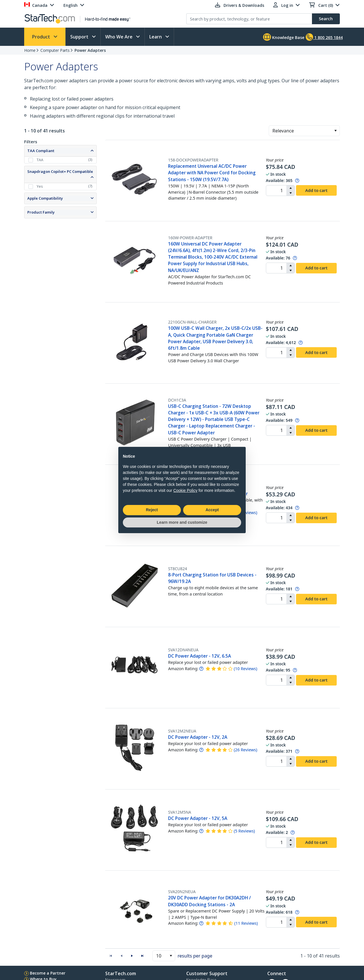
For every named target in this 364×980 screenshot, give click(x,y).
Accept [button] (212, 510)
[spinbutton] (276, 191)
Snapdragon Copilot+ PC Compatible (60, 171)
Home (30, 50)
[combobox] (304, 131)
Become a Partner (48, 973)
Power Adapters (90, 50)
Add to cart (316, 190)
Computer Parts (55, 50)
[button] (335, 131)
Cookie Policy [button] (185, 490)
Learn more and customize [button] (182, 522)
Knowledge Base (284, 37)
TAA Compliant (41, 151)
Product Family (41, 212)
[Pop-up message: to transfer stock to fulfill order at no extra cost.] (297, 180)
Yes (40, 186)
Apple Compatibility (45, 198)
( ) (246, 669)
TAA (40, 160)
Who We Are (119, 37)
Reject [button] (152, 510)
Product (42, 37)
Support (80, 37)
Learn (156, 37)
